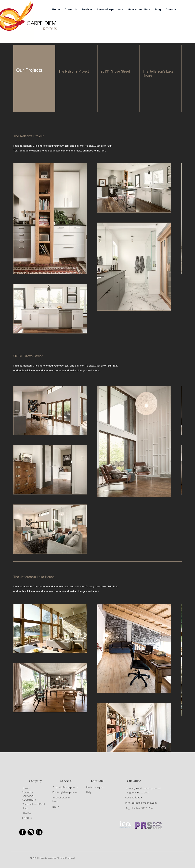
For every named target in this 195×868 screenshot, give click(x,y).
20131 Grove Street (115, 71)
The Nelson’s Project (74, 71)
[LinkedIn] (39, 832)
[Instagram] (31, 832)
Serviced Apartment (29, 798)
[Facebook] (22, 832)
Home (26, 788)
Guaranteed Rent (33, 804)
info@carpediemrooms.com (141, 803)
